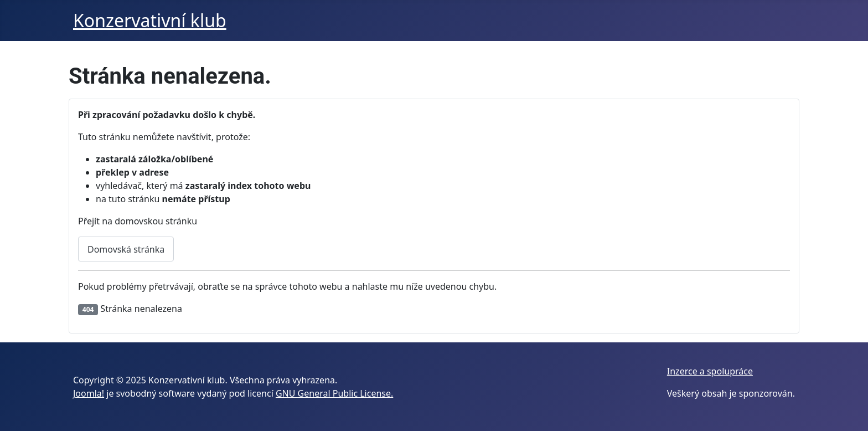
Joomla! (89, 393)
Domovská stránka (126, 249)
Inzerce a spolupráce (710, 371)
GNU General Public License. (334, 393)
